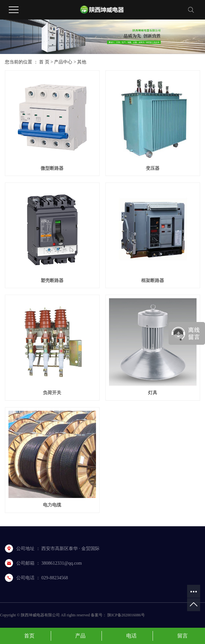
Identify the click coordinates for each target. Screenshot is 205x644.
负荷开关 (52, 393)
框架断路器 (153, 281)
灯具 (153, 393)
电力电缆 (52, 505)
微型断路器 (52, 168)
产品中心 (63, 62)
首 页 (44, 62)
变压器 (153, 168)
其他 (82, 62)
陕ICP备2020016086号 (126, 615)
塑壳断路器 (52, 281)
